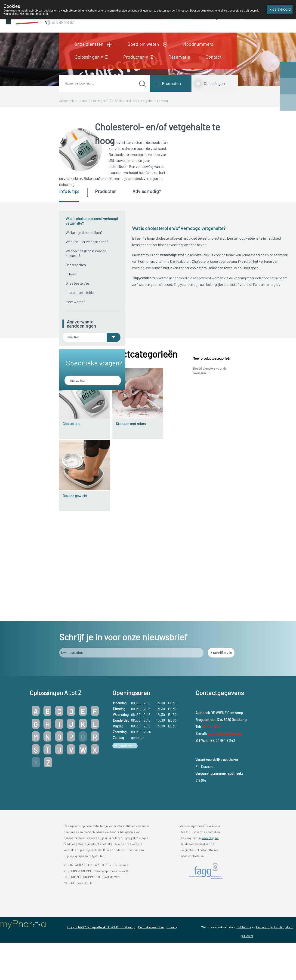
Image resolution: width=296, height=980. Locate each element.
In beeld (71, 274)
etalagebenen (152, 444)
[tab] (73, 195)
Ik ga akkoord (280, 9)
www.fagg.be (210, 872)
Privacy (172, 961)
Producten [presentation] (106, 191)
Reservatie (179, 57)
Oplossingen (214, 83)
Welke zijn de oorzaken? (84, 232)
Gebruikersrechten (151, 961)
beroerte (148, 424)
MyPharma (244, 961)
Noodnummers (198, 44)
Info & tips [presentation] (69, 191)
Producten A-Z (138, 57)
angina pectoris (153, 414)
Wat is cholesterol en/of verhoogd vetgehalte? (92, 221)
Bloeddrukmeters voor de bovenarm (209, 496)
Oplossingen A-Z (91, 57)
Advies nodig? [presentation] (147, 191)
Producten (171, 83)
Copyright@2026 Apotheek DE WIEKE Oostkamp (101, 961)
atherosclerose (225, 397)
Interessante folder (80, 292)
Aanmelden (258, 16)
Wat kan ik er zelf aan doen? (87, 242)
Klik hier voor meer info (34, 14)
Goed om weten (143, 44)
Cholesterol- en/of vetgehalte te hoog (141, 101)
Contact (214, 57)
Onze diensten (89, 44)
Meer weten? (76, 302)
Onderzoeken (76, 265)
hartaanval (149, 434)
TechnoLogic (265, 961)
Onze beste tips (78, 283)
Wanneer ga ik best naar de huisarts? (86, 253)
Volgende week (125, 780)
